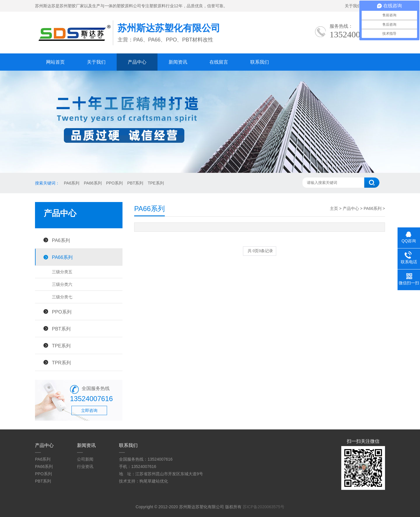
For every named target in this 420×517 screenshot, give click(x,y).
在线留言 (219, 62)
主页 (334, 208)
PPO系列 (115, 183)
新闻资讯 (178, 62)
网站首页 (55, 62)
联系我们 (260, 62)
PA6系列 (72, 183)
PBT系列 (135, 183)
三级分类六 (62, 284)
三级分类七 (62, 297)
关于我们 (353, 6)
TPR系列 (61, 363)
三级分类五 (62, 272)
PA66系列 (93, 183)
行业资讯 (85, 466)
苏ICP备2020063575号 (264, 507)
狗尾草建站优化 (154, 481)
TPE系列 (156, 183)
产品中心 (137, 62)
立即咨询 (89, 410)
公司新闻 (85, 459)
